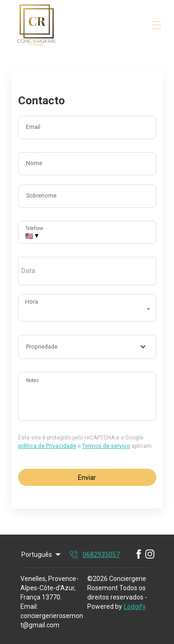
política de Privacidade (47, 446)
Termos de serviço (106, 446)
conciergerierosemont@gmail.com (52, 620)
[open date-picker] (87, 271)
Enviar (87, 478)
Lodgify (135, 606)
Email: (29, 606)
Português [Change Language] (42, 555)
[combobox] (87, 347)
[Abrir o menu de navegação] (156, 25)
